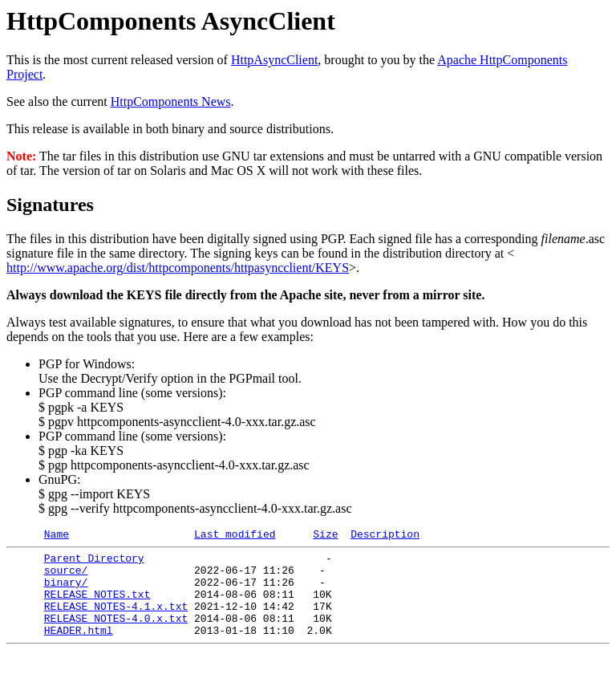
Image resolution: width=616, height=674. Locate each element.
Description (385, 536)
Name (57, 536)
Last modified (235, 536)
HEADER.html (79, 649)
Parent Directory (94, 562)
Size (325, 536)
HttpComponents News (171, 102)
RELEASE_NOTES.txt (97, 606)
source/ (66, 577)
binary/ (66, 591)
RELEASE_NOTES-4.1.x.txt (116, 620)
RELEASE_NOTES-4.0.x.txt (116, 635)
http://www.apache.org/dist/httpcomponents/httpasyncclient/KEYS (178, 268)
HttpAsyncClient (274, 60)
